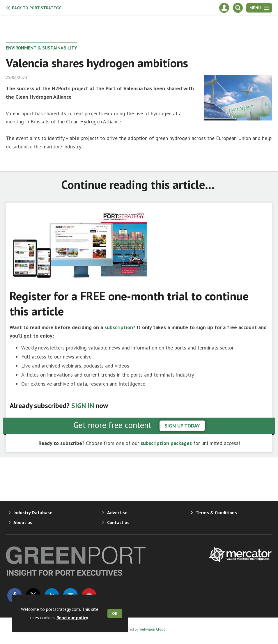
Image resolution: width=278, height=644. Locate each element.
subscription (119, 327)
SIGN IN (83, 406)
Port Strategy (36, 8)
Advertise (117, 512)
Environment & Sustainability (41, 48)
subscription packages (166, 443)
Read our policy (72, 618)
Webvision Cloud (152, 629)
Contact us (118, 522)
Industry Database (33, 512)
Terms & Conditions (216, 512)
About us (23, 522)
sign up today (182, 426)
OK (115, 613)
